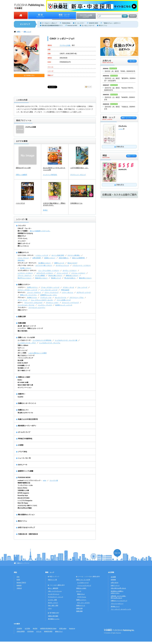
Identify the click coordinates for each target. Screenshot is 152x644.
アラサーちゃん (23, 238)
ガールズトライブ (24, 432)
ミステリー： (22, 287)
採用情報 (113, 580)
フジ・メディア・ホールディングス (121, 609)
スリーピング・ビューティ (37, 307)
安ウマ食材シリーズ (24, 370)
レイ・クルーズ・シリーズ (49, 290)
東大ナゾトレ (103, 25)
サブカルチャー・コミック (56, 597)
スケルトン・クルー (52, 303)
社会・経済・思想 (53, 605)
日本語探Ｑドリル (76, 203)
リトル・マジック (23, 258)
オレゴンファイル (61, 297)
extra (45, 480)
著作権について (115, 606)
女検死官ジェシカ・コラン (49, 295)
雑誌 (15, 572)
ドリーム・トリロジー (78, 273)
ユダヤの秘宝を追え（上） (79, 168)
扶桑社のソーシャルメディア (119, 601)
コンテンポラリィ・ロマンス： (27, 270)
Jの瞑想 (21, 445)
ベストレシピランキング (25, 358)
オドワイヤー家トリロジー (44, 265)
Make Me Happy (23, 503)
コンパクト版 (54, 480)
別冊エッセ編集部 (21, 175)
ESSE (18, 580)
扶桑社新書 (22, 323)
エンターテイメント (54, 594)
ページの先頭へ (117, 553)
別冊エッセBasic (23, 345)
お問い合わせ (115, 583)
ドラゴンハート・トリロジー (82, 265)
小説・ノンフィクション (55, 591)
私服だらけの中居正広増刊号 (28, 419)
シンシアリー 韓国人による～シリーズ (30, 328)
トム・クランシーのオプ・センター (42, 300)
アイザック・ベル (46, 297)
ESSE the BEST (23, 363)
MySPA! (35, 628)
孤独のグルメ (22, 236)
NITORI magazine (23, 493)
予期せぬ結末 (65, 290)
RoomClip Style (23, 495)
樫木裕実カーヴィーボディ (27, 426)
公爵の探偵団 (37, 258)
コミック (79, 591)
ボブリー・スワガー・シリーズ (27, 290)
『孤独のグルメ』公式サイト (112, 23)
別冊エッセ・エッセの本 (26, 337)
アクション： (22, 297)
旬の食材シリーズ (23, 368)
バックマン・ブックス (45, 305)
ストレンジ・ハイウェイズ (70, 303)
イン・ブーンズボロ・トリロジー (49, 270)
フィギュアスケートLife (25, 485)
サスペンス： (22, 292)
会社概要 (113, 577)
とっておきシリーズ (83, 583)
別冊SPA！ (22, 394)
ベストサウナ (20, 203)
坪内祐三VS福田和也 (25, 439)
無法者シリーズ (56, 278)
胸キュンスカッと (23, 246)
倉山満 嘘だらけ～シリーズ (27, 326)
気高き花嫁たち (64, 258)
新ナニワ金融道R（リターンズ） (40, 231)
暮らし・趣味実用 (53, 588)
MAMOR (19, 585)
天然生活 (19, 588)
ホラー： (20, 303)
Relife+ (20, 380)
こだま (121, 129)
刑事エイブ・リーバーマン (28, 295)
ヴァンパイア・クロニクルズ (33, 303)
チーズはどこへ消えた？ (50, 23)
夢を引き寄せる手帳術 (25, 508)
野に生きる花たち (70, 278)
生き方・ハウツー (53, 603)
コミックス (22, 226)
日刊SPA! (19, 628)
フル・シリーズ (82, 287)
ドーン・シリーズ (62, 273)
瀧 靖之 (45, 210)
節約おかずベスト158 (23, 168)
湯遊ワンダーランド (24, 243)
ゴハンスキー (22, 241)
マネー (50, 608)
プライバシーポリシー (117, 604)
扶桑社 (19, 32)
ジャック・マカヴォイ (34, 292)
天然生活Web (66, 23)
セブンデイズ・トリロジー (45, 273)
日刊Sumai (30, 631)
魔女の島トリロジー (85, 278)
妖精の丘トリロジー (72, 275)
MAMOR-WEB (93, 23)
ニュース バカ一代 (24, 458)
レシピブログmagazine (25, 501)
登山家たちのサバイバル (25, 413)
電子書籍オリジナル (54, 619)
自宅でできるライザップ (26, 528)
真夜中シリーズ (59, 263)
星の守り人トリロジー (25, 278)
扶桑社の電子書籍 (53, 616)
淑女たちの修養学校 (78, 258)
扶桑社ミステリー (24, 285)
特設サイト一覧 (52, 580)
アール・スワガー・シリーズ (50, 287)
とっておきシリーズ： (25, 340)
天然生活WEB (21, 631)
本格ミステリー (23, 310)
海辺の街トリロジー (41, 278)
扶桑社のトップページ (23, 563)
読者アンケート (115, 585)
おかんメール (23, 465)
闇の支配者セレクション (26, 515)
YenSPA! (21, 397)
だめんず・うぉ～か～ (25, 228)
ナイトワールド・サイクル (26, 305)
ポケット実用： (23, 353)
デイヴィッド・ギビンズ (78, 175)
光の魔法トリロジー (45, 263)
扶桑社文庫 (22, 317)
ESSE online (63, 628)
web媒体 (17, 624)
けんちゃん (123, 126)
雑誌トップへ (131, 156)
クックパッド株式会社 (50, 175)
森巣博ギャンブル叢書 (26, 471)
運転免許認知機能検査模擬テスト (52, 25)
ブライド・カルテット (25, 275)
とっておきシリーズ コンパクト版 (66, 340)
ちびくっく (21, 348)
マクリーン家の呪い (74, 255)
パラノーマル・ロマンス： (26, 265)
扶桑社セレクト (23, 410)
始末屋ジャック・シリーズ (64, 305)
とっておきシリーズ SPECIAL (42, 340)
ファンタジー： (23, 307)
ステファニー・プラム (77, 297)
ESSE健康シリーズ (24, 365)
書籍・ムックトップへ (129, 118)
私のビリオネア (72, 263)
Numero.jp (72, 628)
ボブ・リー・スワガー (84, 603)
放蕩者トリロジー (50, 258)
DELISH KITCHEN (24, 498)
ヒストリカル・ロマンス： (26, 255)
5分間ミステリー (32, 287)
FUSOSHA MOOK (24, 477)
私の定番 (20, 360)
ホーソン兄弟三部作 (58, 255)
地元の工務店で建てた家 (25, 385)
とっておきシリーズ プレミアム (50, 343)
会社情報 (111, 572)
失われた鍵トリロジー (55, 275)
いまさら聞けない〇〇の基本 (38, 353)
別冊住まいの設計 (24, 377)
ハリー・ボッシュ (68, 292)
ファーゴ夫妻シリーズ (64, 300)
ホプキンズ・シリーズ (84, 292)
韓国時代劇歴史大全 (24, 483)
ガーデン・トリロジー (70, 270)
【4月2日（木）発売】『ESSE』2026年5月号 (120, 71)
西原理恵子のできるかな (25, 233)
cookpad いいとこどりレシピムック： (30, 480)
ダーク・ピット (23, 300)
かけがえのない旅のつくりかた (27, 505)
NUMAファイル (32, 297)
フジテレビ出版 (65, 45)
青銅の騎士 (21, 260)
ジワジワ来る (23, 452)
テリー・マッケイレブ (52, 292)
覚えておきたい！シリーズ (26, 355)
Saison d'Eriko (22, 488)
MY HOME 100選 (23, 382)
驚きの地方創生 (23, 331)
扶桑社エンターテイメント (27, 403)
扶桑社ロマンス (23, 252)
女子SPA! (27, 628)
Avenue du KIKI (72, 25)
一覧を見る (132, 61)
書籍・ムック (27, 32)
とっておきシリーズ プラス (27, 343)
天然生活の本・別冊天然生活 (28, 534)
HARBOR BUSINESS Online (48, 628)
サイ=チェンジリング (62, 265)
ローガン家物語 (40, 275)
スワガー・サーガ (68, 287)
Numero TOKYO (21, 583)
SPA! (18, 577)
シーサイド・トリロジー (25, 273)
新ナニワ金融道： (23, 231)
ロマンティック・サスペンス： (27, 263)
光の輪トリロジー (26, 268)
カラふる (39, 631)
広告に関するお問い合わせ (118, 588)
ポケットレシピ (23, 350)
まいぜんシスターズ (88, 25)
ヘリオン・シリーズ (42, 255)
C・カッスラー (80, 23)
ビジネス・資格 (52, 600)
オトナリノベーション (25, 387)
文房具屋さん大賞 (23, 490)
